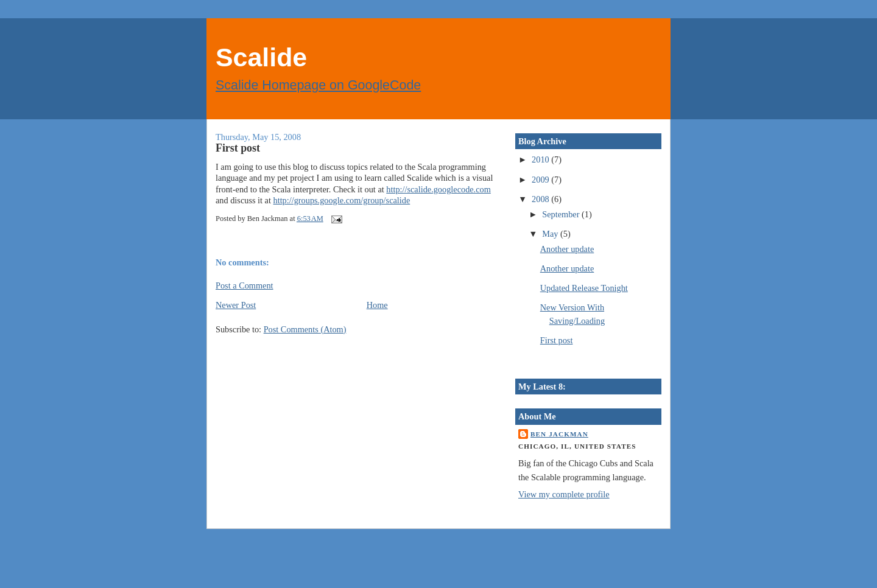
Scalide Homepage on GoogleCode (318, 85)
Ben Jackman (559, 434)
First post (238, 148)
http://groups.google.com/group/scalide (342, 200)
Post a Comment (245, 285)
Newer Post (236, 305)
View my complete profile (564, 494)
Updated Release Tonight (584, 288)
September (562, 214)
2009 (541, 180)
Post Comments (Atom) (305, 329)
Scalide (261, 57)
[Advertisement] (146, 563)
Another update (567, 249)
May (551, 234)
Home (377, 305)
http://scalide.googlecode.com (438, 189)
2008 (541, 199)
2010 (541, 159)
